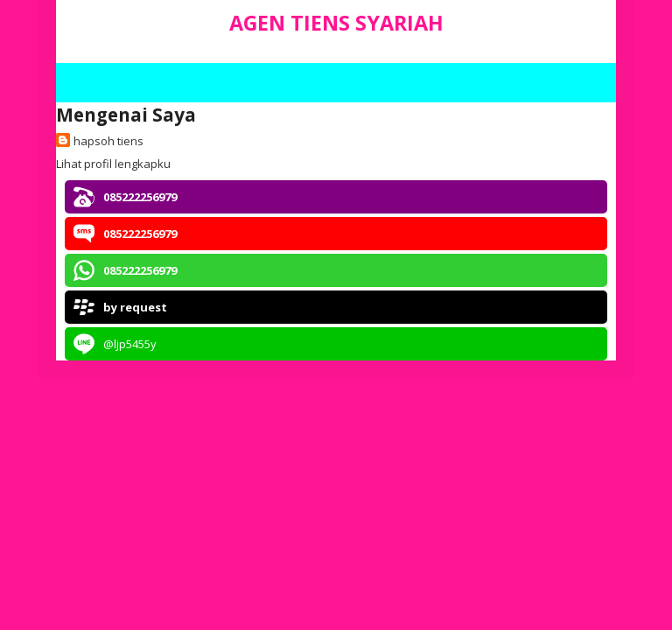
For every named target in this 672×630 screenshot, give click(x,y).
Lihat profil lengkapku (113, 164)
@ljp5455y (130, 344)
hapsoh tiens (108, 141)
